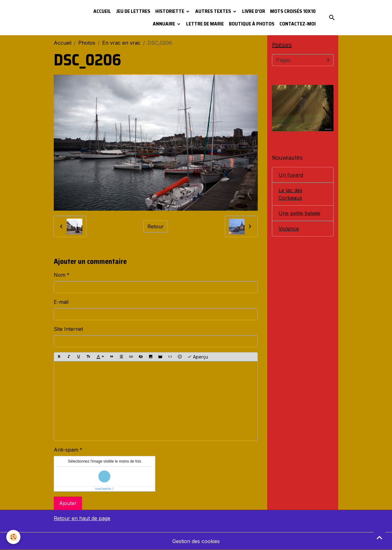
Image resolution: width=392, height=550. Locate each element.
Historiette (170, 11)
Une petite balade (299, 213)
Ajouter (68, 503)
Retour (156, 226)
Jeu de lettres (133, 11)
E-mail (61, 302)
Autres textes (214, 11)
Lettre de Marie (205, 24)
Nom (60, 275)
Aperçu (198, 357)
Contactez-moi (298, 24)
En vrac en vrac (121, 43)
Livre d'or (254, 11)
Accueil (102, 11)
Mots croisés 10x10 (293, 11)
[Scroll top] (379, 537)
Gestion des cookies (196, 541)
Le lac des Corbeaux (290, 194)
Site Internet (68, 329)
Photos (87, 43)
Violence (289, 229)
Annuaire (164, 24)
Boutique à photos (252, 24)
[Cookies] (13, 537)
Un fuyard (291, 175)
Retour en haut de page (82, 518)
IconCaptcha (103, 489)
